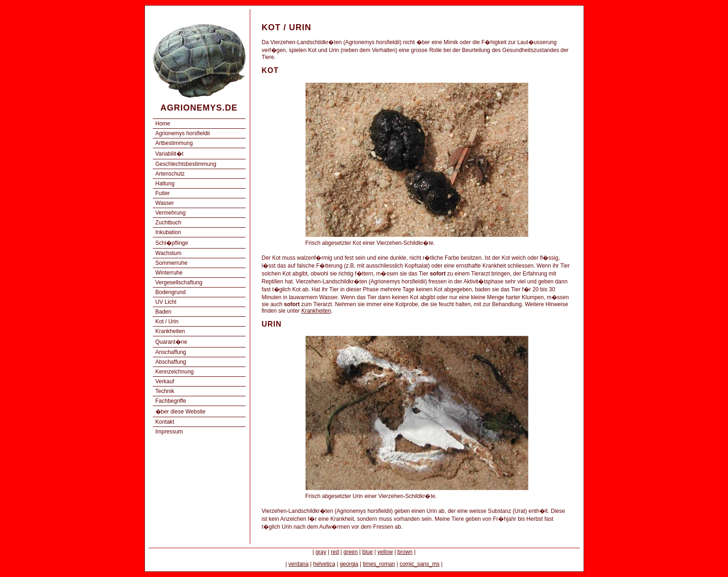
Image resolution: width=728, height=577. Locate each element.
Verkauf (165, 381)
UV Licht (166, 302)
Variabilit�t (169, 154)
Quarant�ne (172, 342)
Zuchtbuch (169, 223)
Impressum (169, 432)
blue (367, 552)
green (351, 552)
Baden (164, 312)
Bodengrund (171, 292)
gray (321, 552)
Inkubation (168, 232)
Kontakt (165, 422)
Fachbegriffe (171, 401)
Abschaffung (171, 362)
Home (163, 124)
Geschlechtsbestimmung (186, 164)
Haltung (165, 184)
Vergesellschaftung (179, 282)
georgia (349, 564)
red (335, 552)
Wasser (165, 203)
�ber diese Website (181, 412)
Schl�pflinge (172, 243)
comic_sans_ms (420, 564)
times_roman (379, 564)
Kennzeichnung (175, 372)
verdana (298, 564)
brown (405, 552)
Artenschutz (170, 174)
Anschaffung (171, 352)
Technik (165, 391)
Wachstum (169, 253)
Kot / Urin (167, 321)
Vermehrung (171, 213)
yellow (385, 552)
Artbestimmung (174, 143)
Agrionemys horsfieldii (183, 133)
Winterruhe (169, 273)
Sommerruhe (172, 263)
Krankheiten (170, 331)
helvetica (324, 564)
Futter (163, 193)
